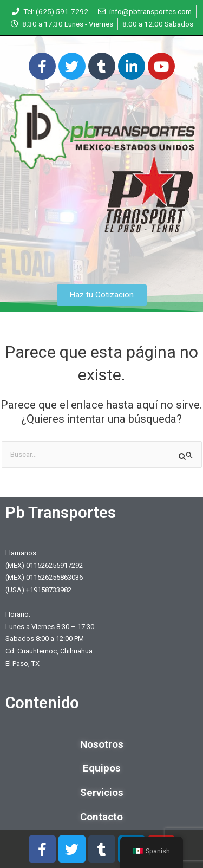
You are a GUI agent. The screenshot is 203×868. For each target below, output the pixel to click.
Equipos (102, 768)
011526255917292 (54, 565)
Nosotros (102, 744)
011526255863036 (54, 577)
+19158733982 (49, 590)
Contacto (101, 817)
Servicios (102, 792)
